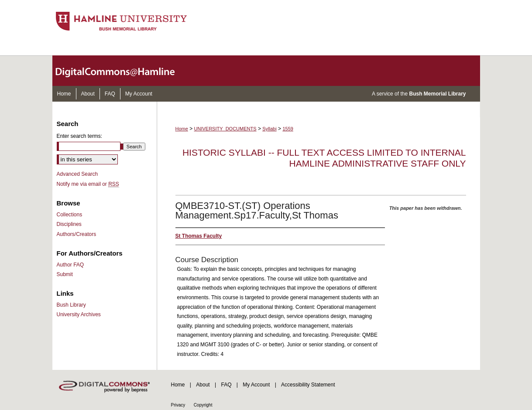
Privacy (178, 405)
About (203, 385)
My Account (256, 385)
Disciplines (69, 224)
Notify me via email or (88, 184)
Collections (70, 215)
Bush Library (71, 305)
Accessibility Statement (308, 385)
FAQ (226, 385)
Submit (65, 274)
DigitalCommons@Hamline (122, 71)
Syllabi (269, 129)
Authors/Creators (77, 234)
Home (182, 129)
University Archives (79, 314)
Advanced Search (77, 174)
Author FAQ (70, 265)
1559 (288, 129)
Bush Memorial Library (437, 94)
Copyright (203, 405)
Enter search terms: (80, 136)
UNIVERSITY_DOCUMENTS (225, 129)
